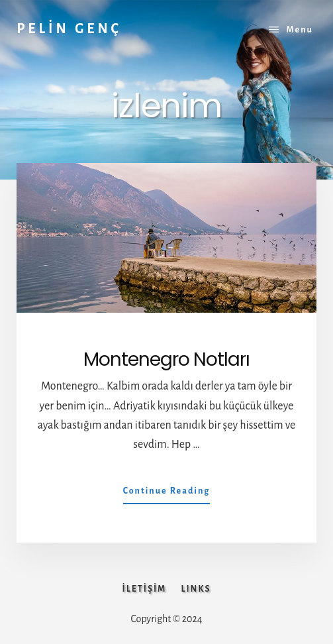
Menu (300, 30)
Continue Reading (167, 494)
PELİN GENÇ (69, 28)
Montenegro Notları (166, 359)
